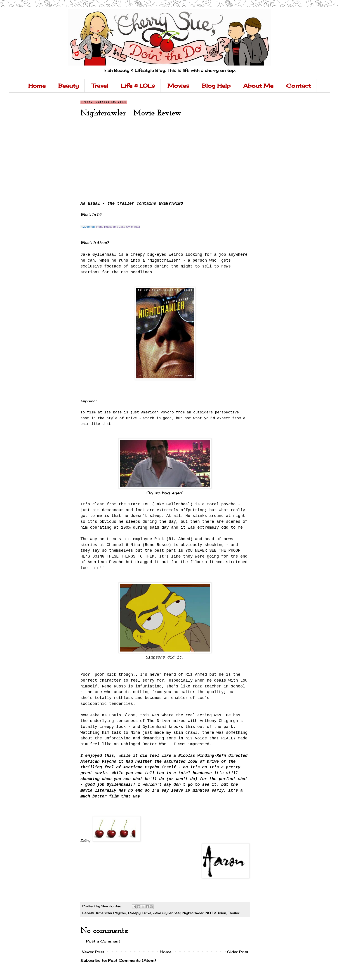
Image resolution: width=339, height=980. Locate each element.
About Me (258, 86)
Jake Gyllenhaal (130, 227)
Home (37, 86)
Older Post (238, 952)
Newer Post (93, 952)
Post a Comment (103, 941)
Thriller (234, 913)
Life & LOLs (138, 86)
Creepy (134, 913)
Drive (147, 913)
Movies (178, 86)
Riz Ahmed (88, 227)
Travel (100, 86)
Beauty (69, 86)
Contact (298, 86)
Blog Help (216, 86)
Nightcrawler (193, 913)
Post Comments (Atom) (132, 960)
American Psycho (111, 913)
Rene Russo (104, 227)
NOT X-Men (216, 913)
